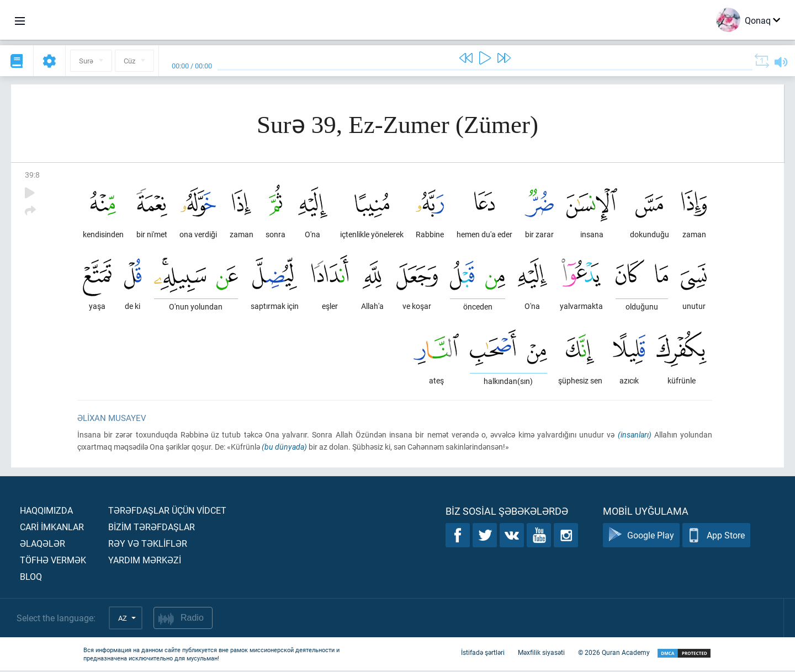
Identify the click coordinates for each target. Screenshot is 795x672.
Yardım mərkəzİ (145, 561)
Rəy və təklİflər (148, 545)
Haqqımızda (46, 512)
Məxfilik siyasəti (541, 654)
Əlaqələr (43, 545)
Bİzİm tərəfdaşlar (152, 528)
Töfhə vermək (53, 561)
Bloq (31, 578)
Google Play (641, 537)
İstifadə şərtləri (483, 654)
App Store (716, 537)
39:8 (32, 175)
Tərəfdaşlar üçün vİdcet (167, 512)
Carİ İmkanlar (52, 528)
